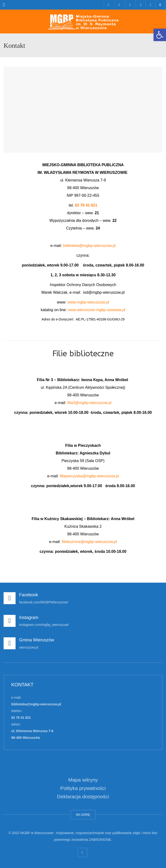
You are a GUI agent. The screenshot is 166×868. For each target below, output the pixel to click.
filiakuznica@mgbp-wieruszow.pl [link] (89, 542)
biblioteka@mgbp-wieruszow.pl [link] (89, 246)
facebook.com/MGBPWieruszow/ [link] (44, 602)
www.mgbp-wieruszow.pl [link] (88, 302)
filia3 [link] (71, 403)
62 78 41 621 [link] (86, 205)
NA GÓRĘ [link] (83, 815)
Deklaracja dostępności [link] (83, 796)
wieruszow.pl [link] (29, 647)
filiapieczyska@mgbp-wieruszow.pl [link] (89, 476)
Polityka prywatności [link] (83, 788)
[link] (160, 35)
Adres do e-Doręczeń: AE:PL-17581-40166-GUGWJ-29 (83, 319)
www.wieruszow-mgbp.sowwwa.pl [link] (96, 310)
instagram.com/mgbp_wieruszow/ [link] (44, 625)
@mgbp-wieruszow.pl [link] (93, 403)
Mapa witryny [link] (83, 780)
